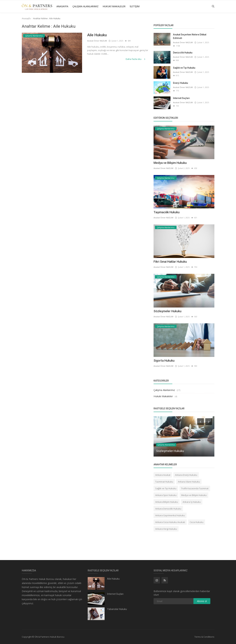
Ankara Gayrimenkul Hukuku (170, 515)
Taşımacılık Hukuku (167, 212)
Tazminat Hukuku (164, 482)
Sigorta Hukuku (164, 361)
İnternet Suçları (181, 98)
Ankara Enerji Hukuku (186, 475)
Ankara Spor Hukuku (166, 495)
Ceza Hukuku (197, 522)
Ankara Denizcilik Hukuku (168, 509)
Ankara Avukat (163, 475)
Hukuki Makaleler (114, 6)
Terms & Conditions (204, 637)
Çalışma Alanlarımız (85, 6)
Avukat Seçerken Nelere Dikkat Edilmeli (190, 36)
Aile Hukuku (97, 35)
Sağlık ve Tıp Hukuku (184, 68)
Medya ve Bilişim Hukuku (170, 163)
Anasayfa (62, 6)
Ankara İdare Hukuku (189, 482)
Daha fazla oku (136, 59)
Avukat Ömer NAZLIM (97, 41)
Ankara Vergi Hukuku (166, 529)
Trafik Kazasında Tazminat (195, 488)
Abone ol (202, 601)
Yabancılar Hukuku (117, 609)
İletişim (135, 6)
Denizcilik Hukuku (183, 53)
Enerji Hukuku (181, 83)
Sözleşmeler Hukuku (167, 311)
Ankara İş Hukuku (192, 502)
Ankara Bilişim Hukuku (167, 502)
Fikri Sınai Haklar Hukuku (170, 262)
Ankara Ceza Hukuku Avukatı (170, 522)
